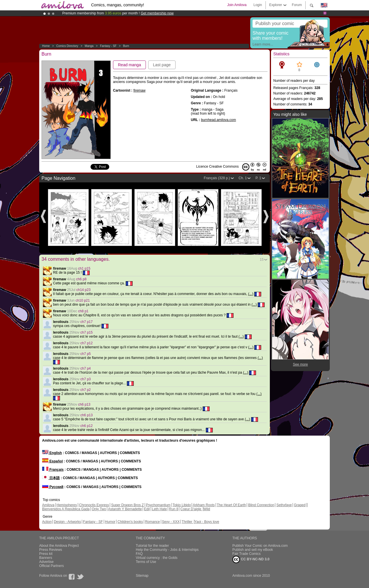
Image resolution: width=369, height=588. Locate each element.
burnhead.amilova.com (218, 120)
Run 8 (174, 509)
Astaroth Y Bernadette (125, 509)
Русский (53, 487)
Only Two (99, 509)
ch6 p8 (81, 279)
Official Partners (51, 566)
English (52, 453)
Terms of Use (146, 562)
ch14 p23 (83, 290)
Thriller (187, 522)
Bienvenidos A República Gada (66, 509)
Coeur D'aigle (191, 509)
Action (47, 522)
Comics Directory (67, 46)
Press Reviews (51, 550)
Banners (46, 558)
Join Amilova (237, 5)
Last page (162, 65)
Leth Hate (159, 509)
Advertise (46, 562)
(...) (251, 294)
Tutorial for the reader (152, 546)
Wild (207, 509)
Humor (110, 522)
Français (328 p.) (217, 178)
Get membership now (157, 13)
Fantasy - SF (108, 46)
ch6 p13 (84, 404)
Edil (147, 509)
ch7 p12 (87, 343)
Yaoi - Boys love (207, 522)
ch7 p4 (86, 368)
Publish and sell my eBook (253, 550)
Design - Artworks (67, 522)
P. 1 (258, 178)
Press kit (46, 554)
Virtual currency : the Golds (157, 558)
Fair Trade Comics (246, 554)
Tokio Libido (182, 505)
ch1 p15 (84, 269)
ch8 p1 (83, 311)
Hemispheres (67, 505)
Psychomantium (158, 505)
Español (52, 461)
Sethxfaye (284, 505)
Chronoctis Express (94, 505)
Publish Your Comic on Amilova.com (260, 546)
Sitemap (142, 576)
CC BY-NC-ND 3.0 (251, 559)
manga (89, 46)
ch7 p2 (86, 390)
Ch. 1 (243, 178)
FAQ (139, 554)
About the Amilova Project (59, 546)
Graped (300, 505)
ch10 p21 (83, 300)
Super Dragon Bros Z (127, 505)
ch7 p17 (87, 322)
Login (258, 5)
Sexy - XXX (171, 522)
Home (46, 46)
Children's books (130, 522)
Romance (152, 522)
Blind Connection (261, 505)
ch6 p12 (87, 426)
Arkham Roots (204, 505)
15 (262, 260)
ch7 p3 (86, 379)
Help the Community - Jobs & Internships (167, 550)
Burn (126, 46)
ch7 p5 (86, 354)
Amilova (48, 505)
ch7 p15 (87, 332)
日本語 (51, 478)
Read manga (129, 65)
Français (53, 470)
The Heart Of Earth (231, 505)
